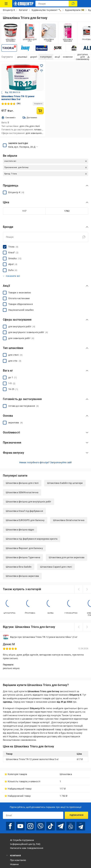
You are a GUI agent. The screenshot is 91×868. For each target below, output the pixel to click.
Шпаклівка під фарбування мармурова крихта (32, 539)
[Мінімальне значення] (24, 211)
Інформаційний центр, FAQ (25, 844)
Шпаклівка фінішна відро (20, 530)
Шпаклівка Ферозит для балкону (24, 548)
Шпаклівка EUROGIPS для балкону (25, 520)
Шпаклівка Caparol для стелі (56, 567)
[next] (87, 589)
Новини (14, 864)
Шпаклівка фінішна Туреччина (23, 557)
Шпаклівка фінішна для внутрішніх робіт (29, 502)
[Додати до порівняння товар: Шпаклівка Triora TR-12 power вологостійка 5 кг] (42, 71)
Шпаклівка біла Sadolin (19, 567)
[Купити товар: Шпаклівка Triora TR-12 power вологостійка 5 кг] (40, 111)
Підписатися (77, 815)
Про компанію (18, 860)
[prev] (79, 589)
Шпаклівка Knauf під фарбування (24, 511)
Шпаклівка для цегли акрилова (67, 557)
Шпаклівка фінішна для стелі (22, 483)
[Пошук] (73, 4)
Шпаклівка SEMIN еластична (22, 492)
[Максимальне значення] (67, 211)
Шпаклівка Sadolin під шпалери (65, 483)
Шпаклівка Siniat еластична (69, 520)
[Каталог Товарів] (6, 4)
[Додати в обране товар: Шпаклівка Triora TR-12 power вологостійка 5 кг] (42, 66)
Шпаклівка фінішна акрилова (22, 576)
